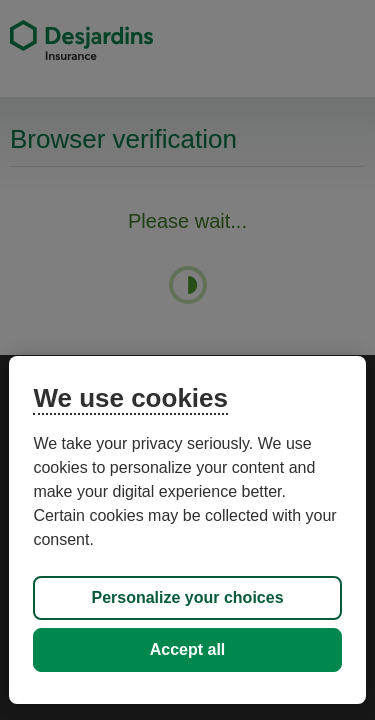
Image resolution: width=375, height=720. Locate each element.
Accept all (188, 649)
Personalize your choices (187, 597)
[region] (187, 530)
